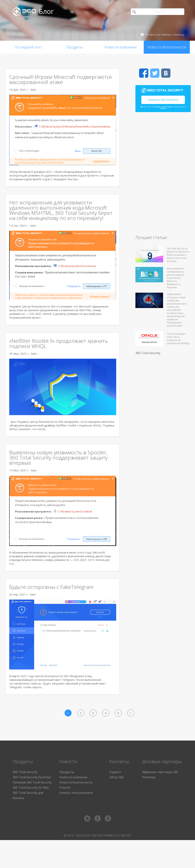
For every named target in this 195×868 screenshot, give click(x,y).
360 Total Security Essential (32, 777)
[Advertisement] (163, 175)
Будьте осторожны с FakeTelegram (51, 587)
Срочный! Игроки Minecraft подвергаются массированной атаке (61, 79)
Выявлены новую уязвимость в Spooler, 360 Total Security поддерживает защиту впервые (58, 457)
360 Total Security (148, 353)
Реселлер (149, 777)
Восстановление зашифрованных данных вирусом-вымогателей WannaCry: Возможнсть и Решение (176, 278)
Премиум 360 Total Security (32, 782)
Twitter (155, 73)
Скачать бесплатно (163, 100)
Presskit (65, 788)
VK (166, 73)
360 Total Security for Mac (31, 788)
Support (115, 772)
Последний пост (28, 47)
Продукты (75, 47)
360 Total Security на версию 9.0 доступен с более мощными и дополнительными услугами (178, 255)
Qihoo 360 (117, 777)
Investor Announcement (76, 793)
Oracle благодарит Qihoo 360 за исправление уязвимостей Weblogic (178, 339)
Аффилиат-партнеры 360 (160, 772)
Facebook (144, 73)
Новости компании (121, 47)
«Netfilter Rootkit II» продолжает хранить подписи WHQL (58, 343)
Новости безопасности (167, 47)
